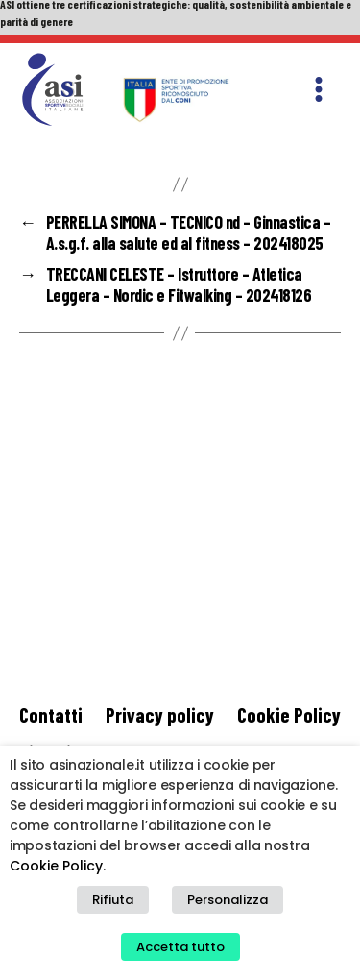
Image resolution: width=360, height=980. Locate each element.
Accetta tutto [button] (180, 947)
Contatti (51, 714)
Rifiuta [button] (113, 900)
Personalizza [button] (228, 900)
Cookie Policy (289, 714)
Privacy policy (160, 714)
